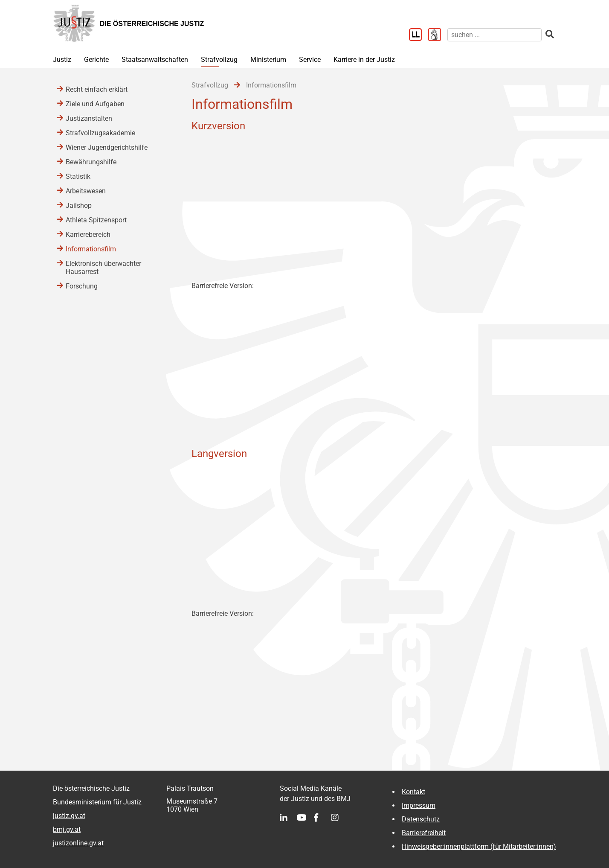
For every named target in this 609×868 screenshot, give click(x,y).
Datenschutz (421, 819)
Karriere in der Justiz (364, 60)
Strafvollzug (219, 60)
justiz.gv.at (69, 816)
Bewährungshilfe (91, 162)
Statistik (78, 176)
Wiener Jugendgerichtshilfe (107, 147)
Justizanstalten (89, 118)
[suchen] (494, 35)
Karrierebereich (88, 234)
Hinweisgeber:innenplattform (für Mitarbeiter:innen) (479, 846)
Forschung (82, 286)
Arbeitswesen (86, 191)
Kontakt (413, 792)
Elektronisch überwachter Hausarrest (103, 268)
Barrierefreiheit (424, 833)
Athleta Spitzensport (96, 220)
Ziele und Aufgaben (95, 104)
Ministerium (268, 60)
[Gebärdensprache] (438, 35)
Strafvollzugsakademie (100, 133)
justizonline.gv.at (78, 843)
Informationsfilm (91, 249)
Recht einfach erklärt (97, 89)
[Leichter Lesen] (419, 35)
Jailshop (79, 205)
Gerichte (96, 60)
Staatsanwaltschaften (155, 60)
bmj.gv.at (67, 829)
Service (310, 60)
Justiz (62, 60)
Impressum (419, 805)
